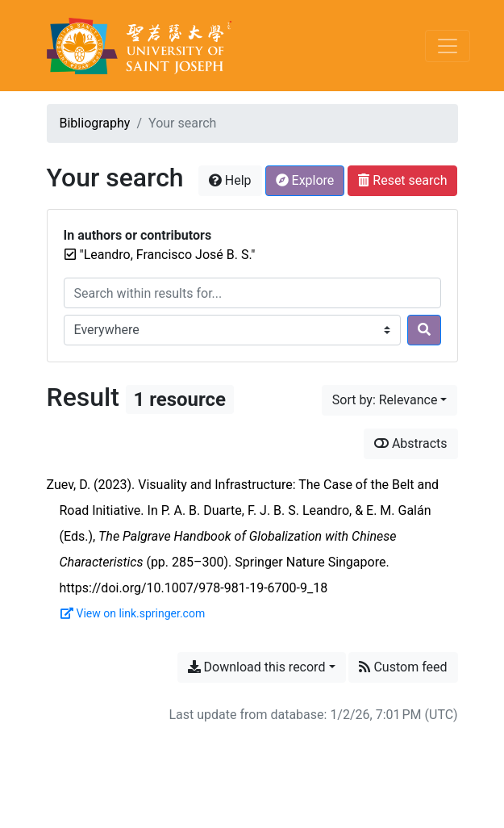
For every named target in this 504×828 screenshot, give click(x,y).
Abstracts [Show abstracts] (411, 443)
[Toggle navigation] (448, 46)
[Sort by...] (390, 400)
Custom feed (403, 667)
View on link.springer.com (133, 613)
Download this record (257, 667)
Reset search (402, 180)
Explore (305, 180)
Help (230, 180)
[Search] (424, 330)
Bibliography (95, 123)
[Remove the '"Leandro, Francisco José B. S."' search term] (168, 255)
